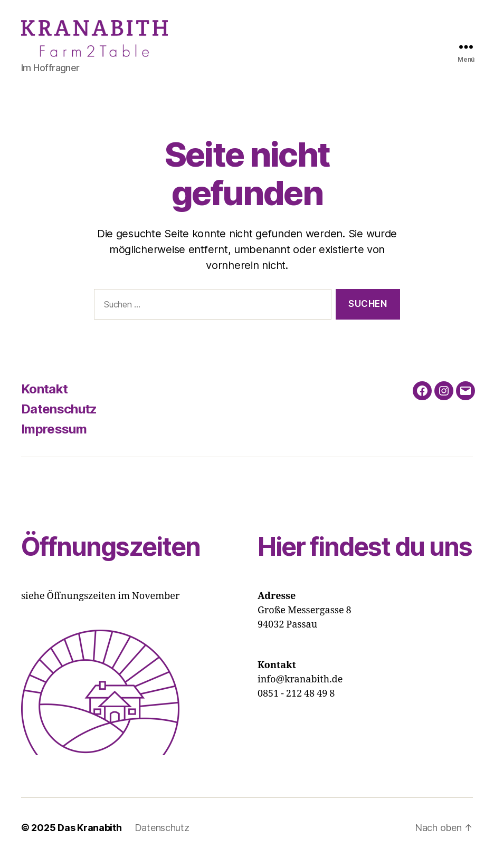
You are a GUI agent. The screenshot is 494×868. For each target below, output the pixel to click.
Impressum (54, 440)
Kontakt (44, 399)
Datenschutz (59, 419)
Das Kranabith (90, 838)
